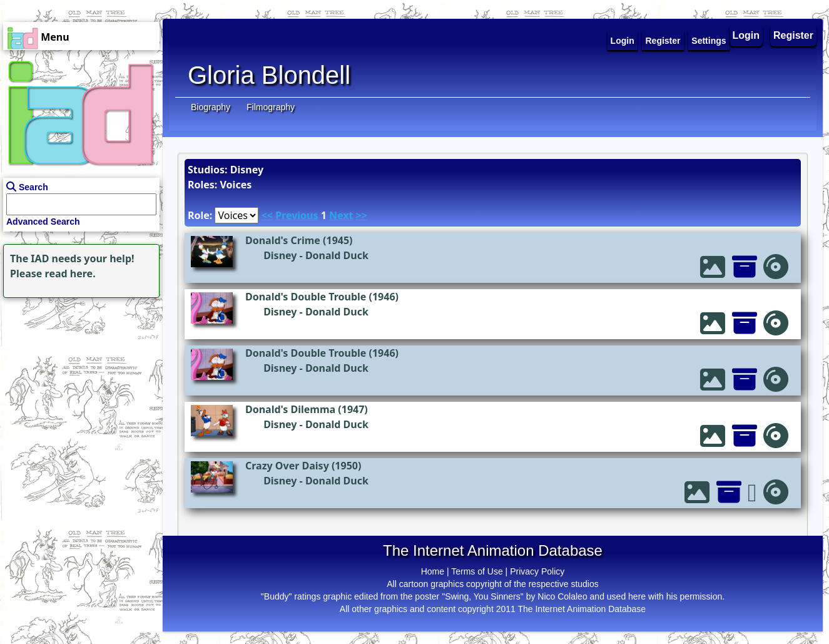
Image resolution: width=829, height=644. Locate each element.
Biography (211, 107)
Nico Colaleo (562, 596)
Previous (297, 215)
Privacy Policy (537, 571)
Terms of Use (477, 571)
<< (267, 215)
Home (433, 571)
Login (746, 35)
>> (362, 215)
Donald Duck (337, 255)
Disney (280, 255)
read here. (70, 273)
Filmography (271, 107)
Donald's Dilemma (290, 409)
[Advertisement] (78, 379)
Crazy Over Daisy (287, 466)
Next (341, 215)
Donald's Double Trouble (306, 297)
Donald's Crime (283, 240)
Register (793, 35)
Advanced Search (43, 222)
